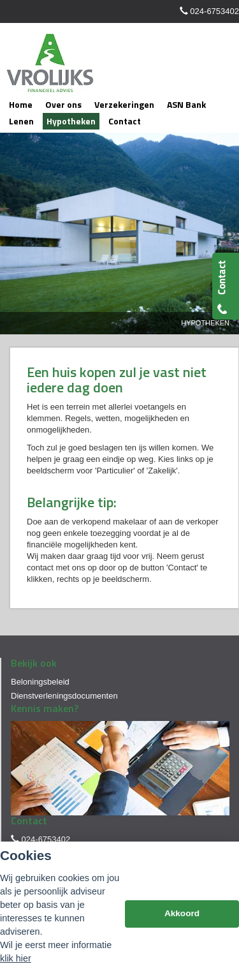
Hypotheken (205, 323)
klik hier (16, 958)
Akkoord (182, 913)
